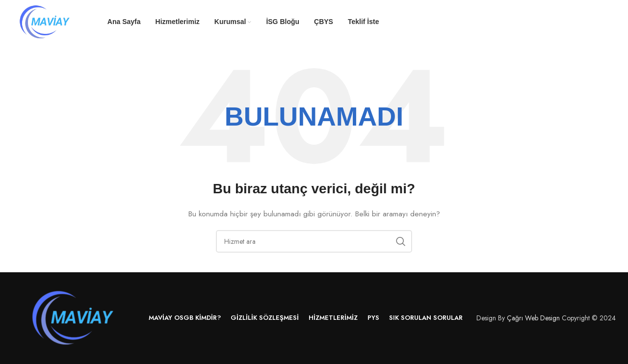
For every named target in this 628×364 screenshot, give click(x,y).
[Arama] (314, 241)
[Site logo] (45, 21)
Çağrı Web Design (533, 318)
